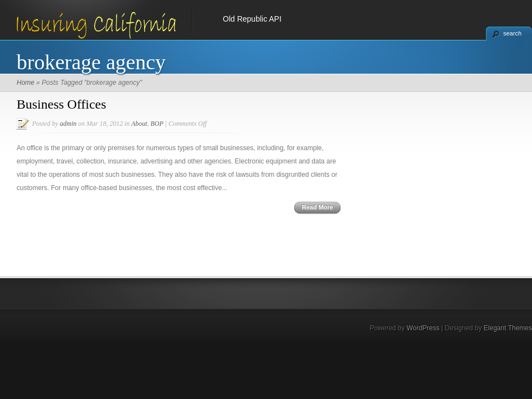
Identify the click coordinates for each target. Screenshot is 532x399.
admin (68, 124)
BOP (157, 124)
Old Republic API (252, 19)
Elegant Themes (508, 328)
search (512, 33)
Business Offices (62, 104)
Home (25, 83)
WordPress (423, 328)
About (139, 124)
